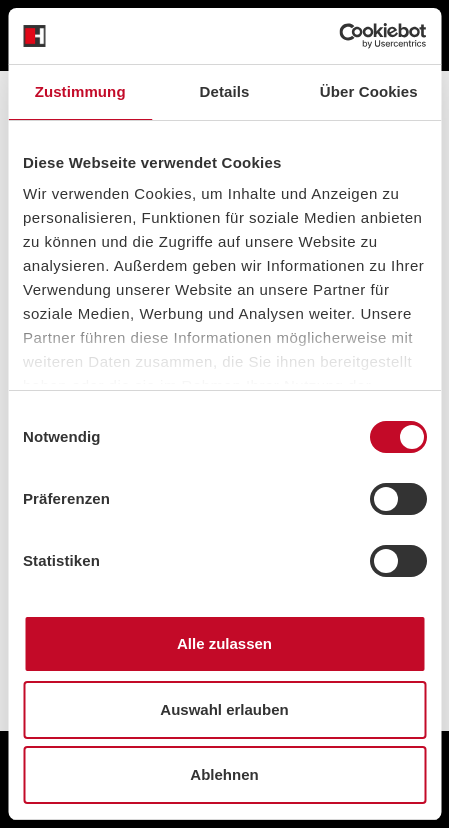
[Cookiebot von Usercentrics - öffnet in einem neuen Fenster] (338, 36)
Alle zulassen (224, 643)
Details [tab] (225, 91)
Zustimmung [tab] (80, 91)
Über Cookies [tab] (369, 91)
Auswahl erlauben (224, 709)
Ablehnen (224, 774)
